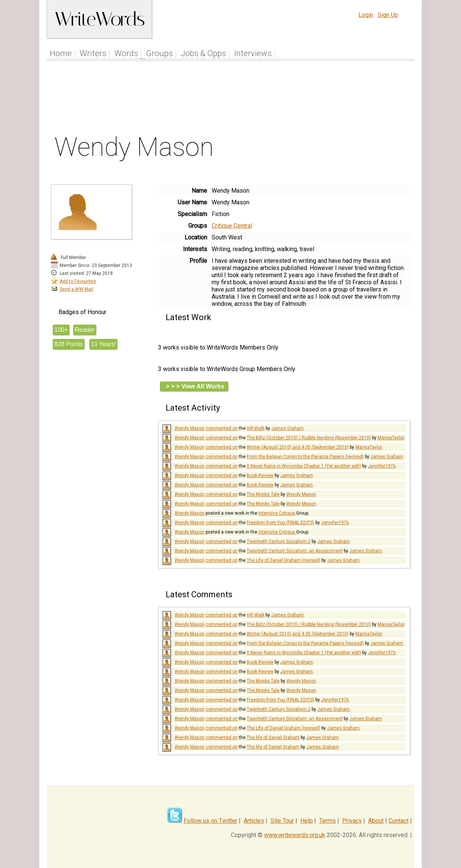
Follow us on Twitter (211, 821)
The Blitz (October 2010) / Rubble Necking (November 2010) (309, 438)
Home (61, 53)
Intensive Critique (277, 513)
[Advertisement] (231, 100)
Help (307, 821)
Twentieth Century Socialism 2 (279, 541)
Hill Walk (256, 428)
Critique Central (232, 226)
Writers (93, 53)
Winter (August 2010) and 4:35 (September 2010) (298, 447)
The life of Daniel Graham (273, 738)
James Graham (287, 428)
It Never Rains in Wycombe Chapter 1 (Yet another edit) (304, 466)
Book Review (260, 475)
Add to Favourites (78, 281)
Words (126, 53)
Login (366, 15)
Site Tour (282, 821)
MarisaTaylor (391, 438)
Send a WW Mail (76, 289)
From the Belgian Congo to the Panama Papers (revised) (305, 457)
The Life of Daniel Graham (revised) (284, 560)
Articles (254, 821)
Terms (327, 821)
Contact (399, 821)
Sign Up (388, 15)
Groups (159, 53)
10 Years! (104, 344)
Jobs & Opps (203, 53)
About (376, 821)
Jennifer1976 (382, 466)
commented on (222, 428)
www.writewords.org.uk (295, 835)
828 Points (69, 344)
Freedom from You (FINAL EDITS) (280, 523)
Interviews (253, 53)
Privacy (352, 821)
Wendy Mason (190, 428)
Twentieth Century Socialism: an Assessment (295, 551)
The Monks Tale (263, 494)
